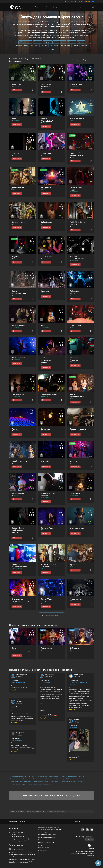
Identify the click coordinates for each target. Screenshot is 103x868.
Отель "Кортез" (76, 84)
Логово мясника (18, 326)
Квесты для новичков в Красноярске (21, 782)
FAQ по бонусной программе (46, 843)
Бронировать (17, 90)
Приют (14, 648)
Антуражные (35, 46)
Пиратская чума (18, 493)
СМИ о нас (41, 845)
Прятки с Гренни (48, 528)
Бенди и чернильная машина (46, 360)
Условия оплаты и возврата (46, 840)
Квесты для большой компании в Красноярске (46, 776)
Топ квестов (71, 42)
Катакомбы (45, 429)
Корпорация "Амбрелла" (46, 85)
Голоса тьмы (75, 493)
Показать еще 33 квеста (52, 615)
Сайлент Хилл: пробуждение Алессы (18, 530)
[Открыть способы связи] (98, 863)
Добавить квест (43, 850)
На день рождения (60, 42)
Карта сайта (42, 853)
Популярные (37, 42)
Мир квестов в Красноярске (18, 821)
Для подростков (66, 46)
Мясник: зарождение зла (77, 258)
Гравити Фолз (47, 257)
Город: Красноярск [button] (84, 7)
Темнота (15, 153)
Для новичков (54, 46)
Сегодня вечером (25, 42)
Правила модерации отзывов (46, 832)
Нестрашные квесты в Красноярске (39, 784)
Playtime (15, 257)
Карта (74, 7)
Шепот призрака (77, 119)
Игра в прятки (76, 599)
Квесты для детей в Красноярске (66, 779)
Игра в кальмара (48, 153)
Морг (14, 119)
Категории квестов (44, 848)
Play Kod (15, 429)
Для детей (44, 46)
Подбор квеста (40, 7)
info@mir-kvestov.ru (18, 849)
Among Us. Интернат (74, 359)
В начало (77, 821)
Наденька (45, 291)
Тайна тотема (46, 648)
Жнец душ (45, 326)
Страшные (81, 42)
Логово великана (19, 222)
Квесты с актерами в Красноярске (44, 779)
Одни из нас (17, 84)
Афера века (75, 565)
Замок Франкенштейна (77, 395)
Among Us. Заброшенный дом (19, 566)
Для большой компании (80, 46)
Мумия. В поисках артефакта (48, 566)
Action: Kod (74, 461)
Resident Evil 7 (47, 461)
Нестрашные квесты (22, 46)
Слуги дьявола (18, 394)
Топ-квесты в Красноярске (18, 784)
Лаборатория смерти (75, 292)
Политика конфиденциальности (47, 837)
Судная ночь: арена (49, 394)
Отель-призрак (18, 358)
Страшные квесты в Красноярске (20, 776)
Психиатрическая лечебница (48, 495)
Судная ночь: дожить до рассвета (20, 600)
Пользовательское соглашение (47, 835)
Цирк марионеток (77, 528)
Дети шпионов (18, 188)
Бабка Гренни (47, 222)
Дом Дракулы (46, 188)
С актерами (51, 49)
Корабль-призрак (19, 461)
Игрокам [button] (67, 7)
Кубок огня (74, 648)
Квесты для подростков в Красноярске (46, 782)
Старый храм (75, 326)
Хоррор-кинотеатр (78, 429)
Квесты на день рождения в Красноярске (72, 782)
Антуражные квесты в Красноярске (73, 776)
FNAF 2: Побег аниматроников (76, 154)
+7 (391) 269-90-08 (85, 2)
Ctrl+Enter (58, 829)
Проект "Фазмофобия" (47, 120)
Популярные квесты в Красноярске (21, 779)
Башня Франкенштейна (19, 292)
